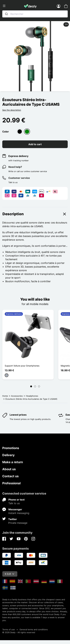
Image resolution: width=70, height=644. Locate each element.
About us (9, 469)
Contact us (10, 476)
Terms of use (9, 629)
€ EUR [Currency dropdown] (10, 574)
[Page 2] (35, 386)
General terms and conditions (34, 629)
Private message (18, 523)
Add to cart (35, 144)
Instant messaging (19, 513)
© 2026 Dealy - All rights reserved (19, 632)
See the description (12, 110)
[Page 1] (31, 386)
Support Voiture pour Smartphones (22, 366)
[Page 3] (39, 386)
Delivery (8, 455)
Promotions (11, 448)
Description (35, 214)
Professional (11, 483)
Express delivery (18, 156)
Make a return (13, 462)
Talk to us (14, 503)
